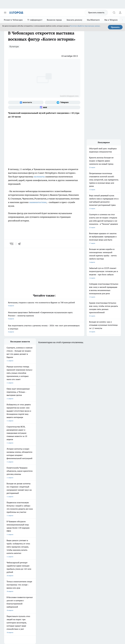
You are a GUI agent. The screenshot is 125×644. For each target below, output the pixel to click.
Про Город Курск (10, 541)
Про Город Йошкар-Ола (54, 535)
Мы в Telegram (111, 20)
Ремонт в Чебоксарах (13, 20)
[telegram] (20, 244)
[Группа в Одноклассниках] (76, 539)
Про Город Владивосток (54, 544)
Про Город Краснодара (12, 547)
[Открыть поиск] (114, 13)
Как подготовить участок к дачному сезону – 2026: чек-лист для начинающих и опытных (44, 329)
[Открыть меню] (5, 13)
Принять (115, 27)
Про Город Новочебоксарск (14, 535)
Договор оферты (32, 559)
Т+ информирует (35, 20)
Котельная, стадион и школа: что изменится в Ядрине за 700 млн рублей (44, 304)
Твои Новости (30, 535)
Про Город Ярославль (53, 538)
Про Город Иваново (32, 538)
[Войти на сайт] (120, 13)
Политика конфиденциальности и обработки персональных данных (27, 606)
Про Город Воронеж (11, 538)
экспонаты (39, 177)
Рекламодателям (32, 565)
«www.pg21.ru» (21, 570)
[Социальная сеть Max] (44, 107)
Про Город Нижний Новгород (14, 544)
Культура (14, 46)
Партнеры (51, 565)
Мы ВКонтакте (93, 20)
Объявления (8, 559)
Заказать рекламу (74, 20)
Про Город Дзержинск (33, 544)
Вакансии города (54, 20)
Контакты (51, 556)
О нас (28, 556)
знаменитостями (38, 202)
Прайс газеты (9, 565)
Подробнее (116, 603)
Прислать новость (96, 12)
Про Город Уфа (51, 541)
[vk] (12, 244)
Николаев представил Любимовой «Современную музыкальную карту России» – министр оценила (44, 316)
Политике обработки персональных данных (85, 26)
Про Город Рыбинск (32, 541)
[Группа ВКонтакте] (26, 103)
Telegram (7, 556)
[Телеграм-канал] (63, 103)
